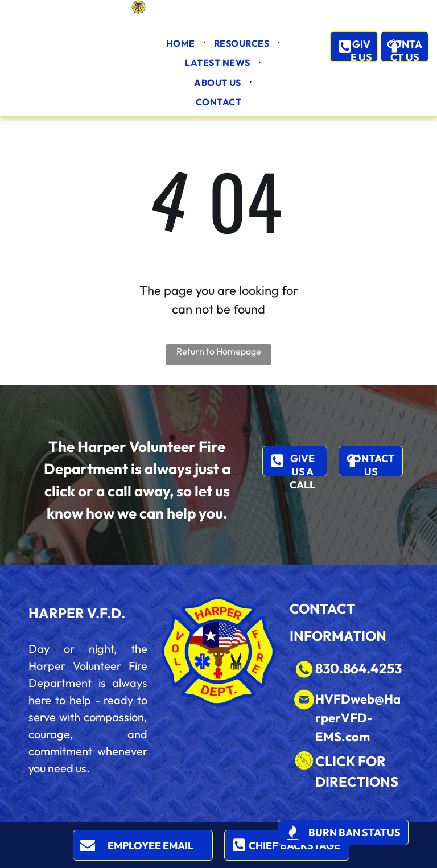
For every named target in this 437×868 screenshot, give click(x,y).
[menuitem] (182, 43)
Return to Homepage (219, 351)
